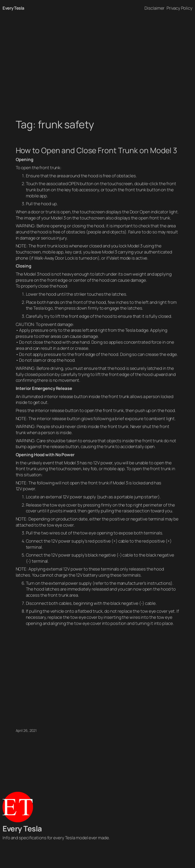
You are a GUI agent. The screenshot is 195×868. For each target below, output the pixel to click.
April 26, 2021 (26, 730)
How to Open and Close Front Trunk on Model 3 (96, 150)
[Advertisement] (97, 70)
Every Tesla (13, 8)
